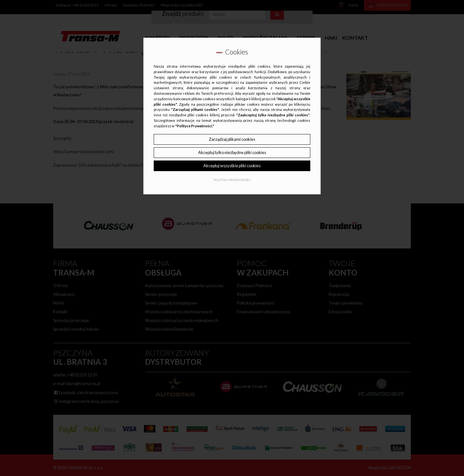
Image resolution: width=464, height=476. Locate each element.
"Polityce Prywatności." (195, 126)
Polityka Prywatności (232, 180)
